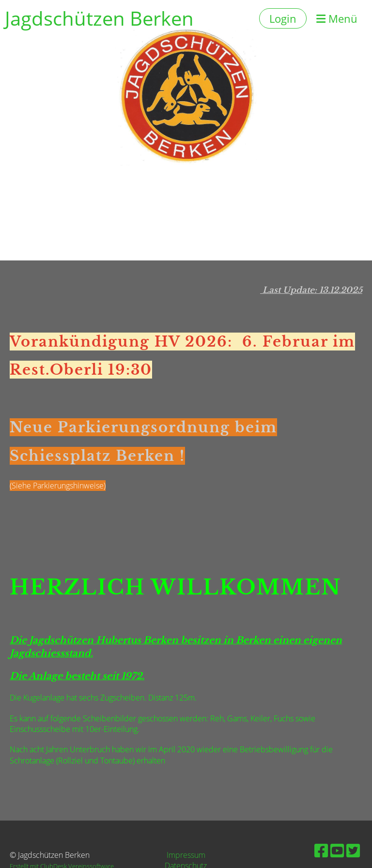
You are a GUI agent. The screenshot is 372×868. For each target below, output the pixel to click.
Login (283, 18)
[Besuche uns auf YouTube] (337, 850)
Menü (337, 18)
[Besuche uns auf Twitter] (353, 850)
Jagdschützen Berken (99, 18)
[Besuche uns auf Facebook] (321, 850)
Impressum (186, 855)
